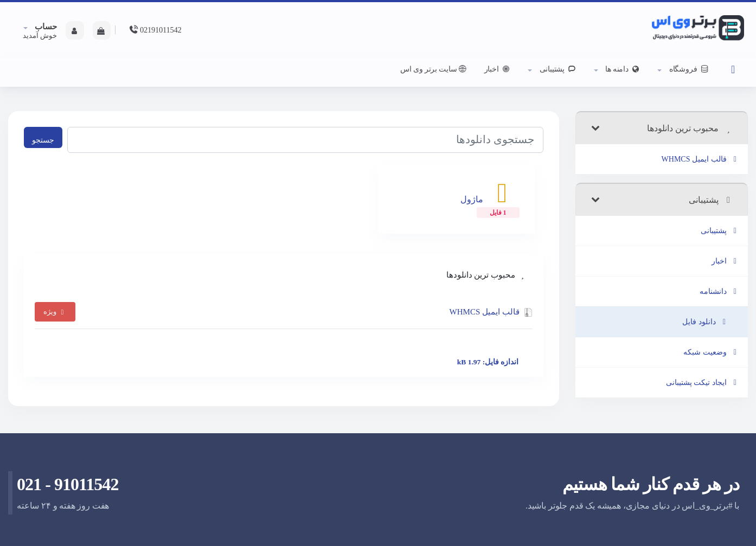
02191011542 (155, 30)
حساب (45, 27)
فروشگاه (688, 69)
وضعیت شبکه (712, 352)
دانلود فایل (706, 322)
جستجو (43, 140)
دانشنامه (720, 291)
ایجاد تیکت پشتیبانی (703, 383)
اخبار (498, 69)
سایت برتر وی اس (434, 69)
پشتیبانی (557, 69)
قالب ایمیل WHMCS (701, 159)
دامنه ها (623, 69)
